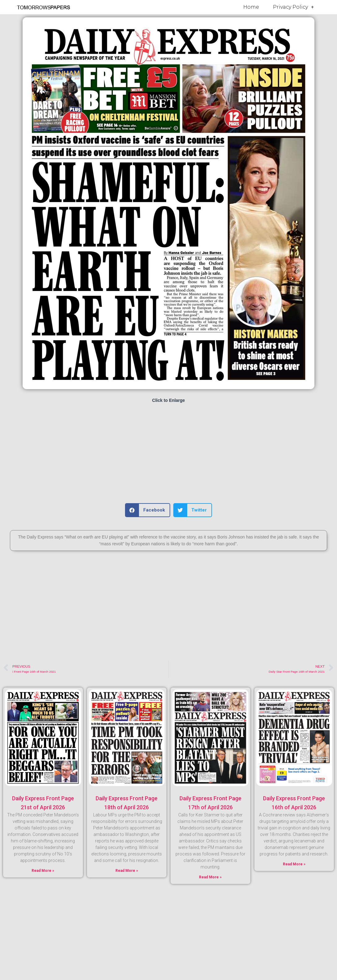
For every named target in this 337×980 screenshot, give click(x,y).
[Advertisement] (168, 454)
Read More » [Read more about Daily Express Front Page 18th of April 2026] (127, 871)
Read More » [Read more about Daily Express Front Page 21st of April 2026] (43, 871)
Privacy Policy (293, 7)
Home (251, 7)
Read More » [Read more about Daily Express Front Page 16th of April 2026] (294, 864)
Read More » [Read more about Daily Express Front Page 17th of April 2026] (210, 877)
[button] (148, 510)
